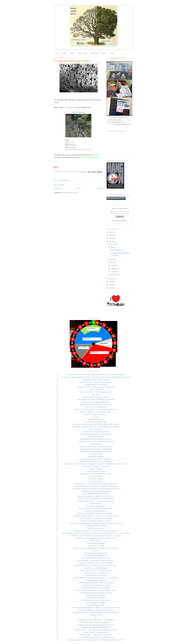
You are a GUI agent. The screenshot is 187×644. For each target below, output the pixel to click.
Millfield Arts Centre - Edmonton (96, 509)
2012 (111, 279)
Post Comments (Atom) (70, 193)
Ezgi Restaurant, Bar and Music (96, 439)
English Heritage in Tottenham (96, 434)
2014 (111, 285)
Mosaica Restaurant (96, 511)
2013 (111, 282)
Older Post (100, 188)
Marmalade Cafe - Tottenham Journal (96, 501)
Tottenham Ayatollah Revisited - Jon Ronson (96, 578)
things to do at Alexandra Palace (96, 570)
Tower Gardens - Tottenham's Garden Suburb (96, 613)
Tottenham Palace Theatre (96, 600)
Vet (96, 618)
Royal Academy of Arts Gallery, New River (96, 531)
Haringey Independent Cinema (96, 459)
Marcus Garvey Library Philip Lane (96, 496)
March (113, 244)
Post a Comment (59, 185)
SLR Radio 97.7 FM (96, 546)
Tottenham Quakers (96, 603)
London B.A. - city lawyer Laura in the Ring (96, 484)
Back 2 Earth (96, 390)
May (113, 247)
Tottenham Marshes (96, 598)
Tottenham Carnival (96, 580)
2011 (111, 241)
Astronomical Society (96, 385)
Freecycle (96, 444)
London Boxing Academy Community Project (96, 486)
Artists (112, 53)
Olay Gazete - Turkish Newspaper (96, 518)
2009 (111, 235)
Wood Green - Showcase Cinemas (96, 635)
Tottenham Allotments (96, 573)
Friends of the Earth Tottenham (96, 449)
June (113, 259)
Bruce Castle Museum (96, 407)
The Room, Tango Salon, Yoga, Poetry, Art (96, 566)
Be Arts (96, 395)
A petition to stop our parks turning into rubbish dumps (96, 375)
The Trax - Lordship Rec (96, 568)
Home (79, 188)
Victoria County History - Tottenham (96, 620)
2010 (111, 238)
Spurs (96, 551)
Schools (103, 53)
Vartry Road (96, 615)
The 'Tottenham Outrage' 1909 (96, 558)
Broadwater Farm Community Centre (96, 399)
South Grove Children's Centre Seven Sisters (96, 548)
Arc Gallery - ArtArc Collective (96, 382)
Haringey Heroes (96, 457)
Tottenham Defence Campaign (96, 588)
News (57, 53)
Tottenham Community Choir (96, 585)
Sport (86, 53)
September (114, 269)
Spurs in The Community (96, 553)
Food (72, 53)
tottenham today (96, 605)
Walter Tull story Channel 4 (96, 622)
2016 (111, 288)
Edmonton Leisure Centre (96, 432)
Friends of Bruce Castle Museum (96, 447)
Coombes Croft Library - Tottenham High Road (96, 427)
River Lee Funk (96, 528)
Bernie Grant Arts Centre (96, 397)
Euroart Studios (96, 437)
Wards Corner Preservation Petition (96, 625)
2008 (111, 232)
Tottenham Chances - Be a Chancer (96, 583)
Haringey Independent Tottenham (96, 461)
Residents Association (96, 526)
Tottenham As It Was (96, 575)
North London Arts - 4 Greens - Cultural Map (96, 516)
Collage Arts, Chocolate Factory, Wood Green (96, 424)
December (114, 275)
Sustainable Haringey (96, 556)
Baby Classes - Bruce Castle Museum (96, 387)
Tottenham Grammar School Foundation (96, 590)
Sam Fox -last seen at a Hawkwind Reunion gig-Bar (96, 536)
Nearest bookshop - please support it (96, 513)
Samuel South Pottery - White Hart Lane (96, 538)
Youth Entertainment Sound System (96, 637)
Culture (65, 53)
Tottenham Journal (96, 595)
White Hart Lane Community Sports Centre (96, 630)
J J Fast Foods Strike (96, 471)
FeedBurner (124, 220)
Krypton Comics (96, 479)
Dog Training (96, 429)
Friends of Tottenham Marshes (96, 452)
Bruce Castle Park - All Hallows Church (96, 409)
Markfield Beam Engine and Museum (96, 499)
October (114, 272)
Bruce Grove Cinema (96, 414)
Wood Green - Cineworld (96, 632)
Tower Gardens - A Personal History (96, 610)
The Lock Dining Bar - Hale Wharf (96, 563)
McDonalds (96, 504)
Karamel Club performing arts (96, 474)
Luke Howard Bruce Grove (96, 494)
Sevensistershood (96, 543)
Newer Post (58, 188)
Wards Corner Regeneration (96, 627)
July (112, 262)
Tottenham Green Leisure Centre (96, 593)
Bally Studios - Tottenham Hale (96, 392)
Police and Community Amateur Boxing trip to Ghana (96, 523)
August (113, 265)
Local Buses (96, 481)
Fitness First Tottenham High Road (96, 442)
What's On (94, 53)
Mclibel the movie (96, 506)
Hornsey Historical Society (96, 466)
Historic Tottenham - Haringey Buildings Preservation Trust (96, 464)
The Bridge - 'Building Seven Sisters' (96, 561)
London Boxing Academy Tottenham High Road (96, 489)
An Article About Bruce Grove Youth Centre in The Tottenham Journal (96, 377)
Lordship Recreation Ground (96, 491)
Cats (96, 417)
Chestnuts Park (96, 419)
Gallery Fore (96, 454)
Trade (79, 53)
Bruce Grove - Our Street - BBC (96, 412)
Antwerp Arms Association (96, 380)
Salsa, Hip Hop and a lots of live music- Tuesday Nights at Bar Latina (96, 533)
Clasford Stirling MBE (96, 422)
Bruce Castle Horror (117, 250)
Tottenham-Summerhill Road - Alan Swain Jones (96, 608)
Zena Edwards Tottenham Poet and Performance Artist (96, 640)
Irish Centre (96, 469)
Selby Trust (96, 541)
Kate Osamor (96, 476)
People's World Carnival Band (96, 521)
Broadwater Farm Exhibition (96, 402)
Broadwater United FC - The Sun (96, 404)
